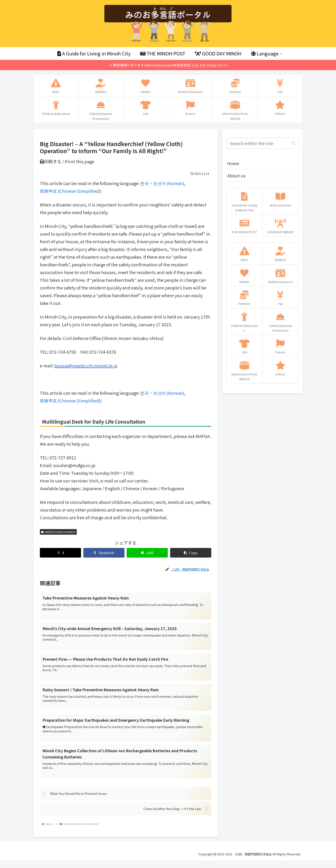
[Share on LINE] (147, 553)
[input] (263, 143)
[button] (191, 553)
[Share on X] (60, 553)
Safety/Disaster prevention (58, 532)
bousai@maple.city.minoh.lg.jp (86, 366)
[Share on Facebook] (104, 553)
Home (233, 163)
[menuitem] (162, 183)
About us (236, 176)
